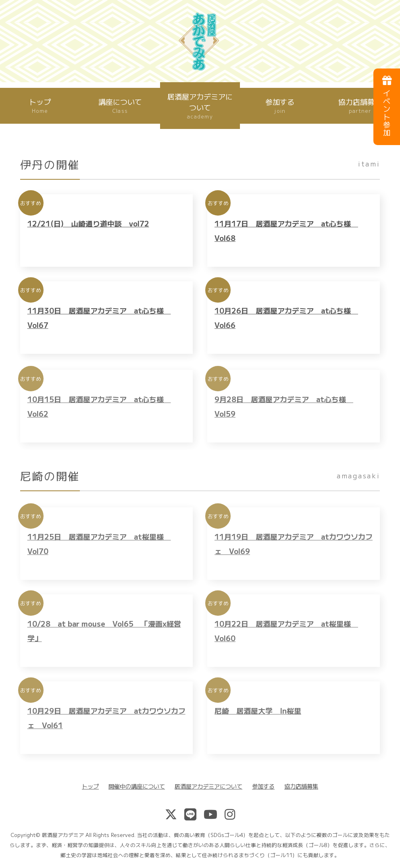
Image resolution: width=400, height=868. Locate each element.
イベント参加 (387, 106)
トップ (40, 106)
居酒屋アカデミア (63, 835)
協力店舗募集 (301, 786)
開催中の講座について (137, 786)
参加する (280, 106)
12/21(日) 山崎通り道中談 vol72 (88, 228)
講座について (120, 106)
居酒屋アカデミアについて (200, 106)
